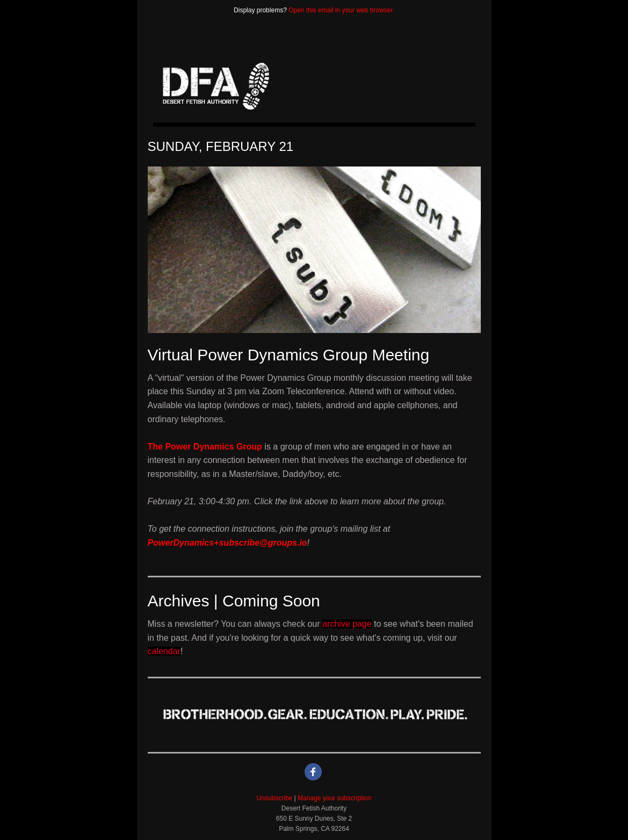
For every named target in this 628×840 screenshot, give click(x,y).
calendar (164, 651)
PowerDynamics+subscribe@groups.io (228, 543)
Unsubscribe (275, 798)
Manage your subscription (334, 798)
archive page (347, 624)
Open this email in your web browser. (341, 10)
